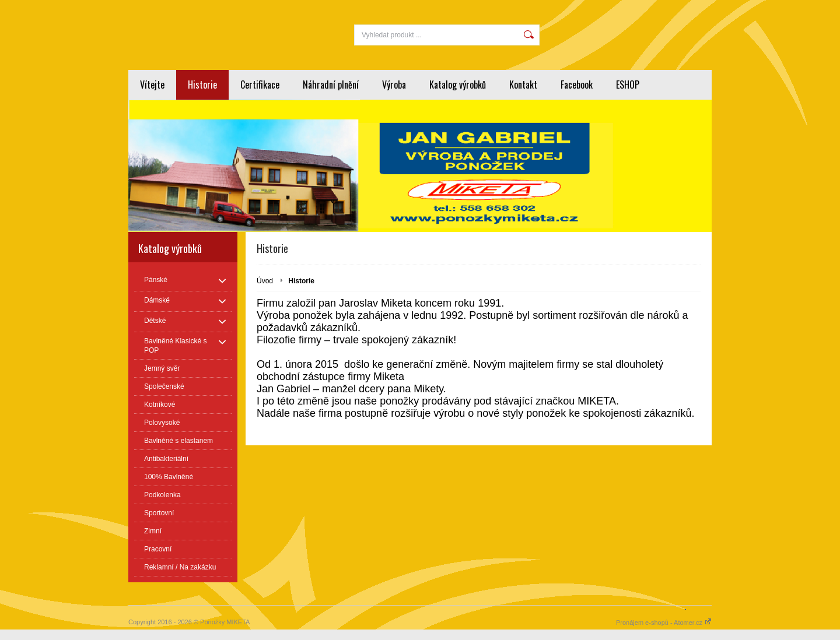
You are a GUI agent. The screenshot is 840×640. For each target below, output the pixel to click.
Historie (202, 85)
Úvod (265, 281)
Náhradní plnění (331, 85)
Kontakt (523, 85)
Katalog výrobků (458, 85)
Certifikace (260, 85)
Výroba (394, 85)
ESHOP (628, 85)
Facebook (577, 85)
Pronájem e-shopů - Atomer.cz (664, 623)
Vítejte (152, 85)
